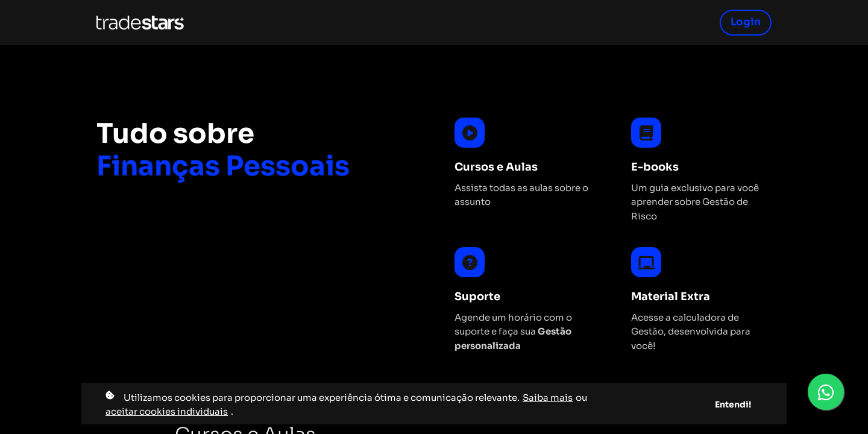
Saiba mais (548, 398)
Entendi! (733, 404)
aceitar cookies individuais (167, 411)
